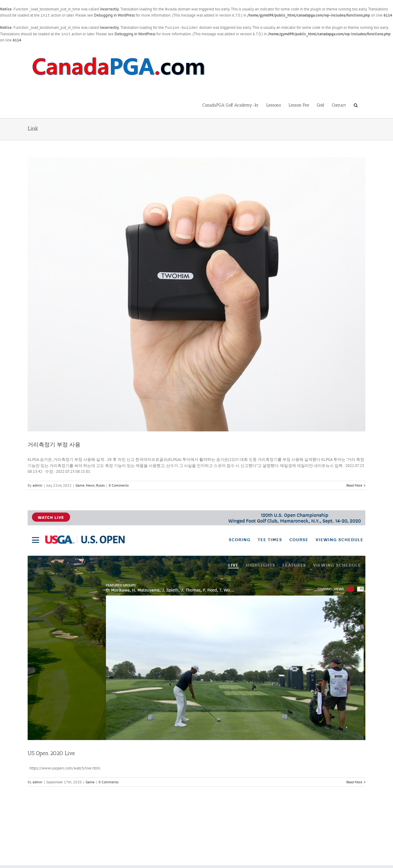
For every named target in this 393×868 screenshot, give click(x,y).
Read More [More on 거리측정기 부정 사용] (354, 484)
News (90, 484)
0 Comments (119, 484)
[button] (356, 104)
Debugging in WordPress (114, 15)
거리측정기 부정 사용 (54, 443)
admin (37, 484)
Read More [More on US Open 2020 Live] (354, 781)
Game (80, 484)
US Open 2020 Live (51, 752)
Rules (100, 484)
